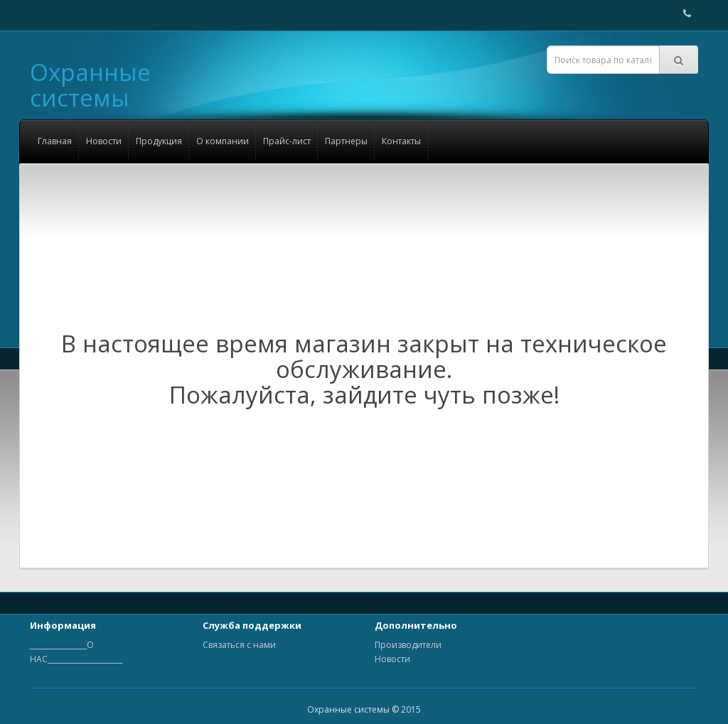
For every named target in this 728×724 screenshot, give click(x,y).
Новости (104, 141)
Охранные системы (90, 85)
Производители (408, 645)
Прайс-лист (287, 141)
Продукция (159, 141)
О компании (223, 141)
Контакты (401, 141)
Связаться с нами (239, 645)
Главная (55, 141)
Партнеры (346, 141)
